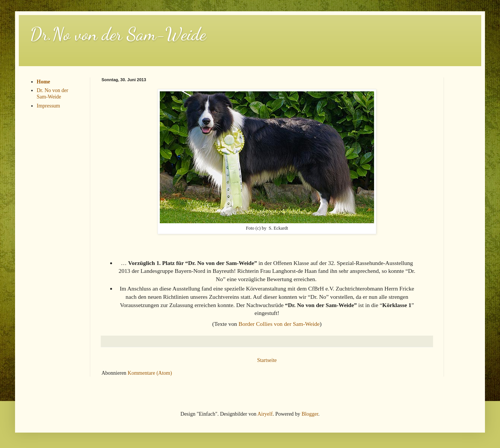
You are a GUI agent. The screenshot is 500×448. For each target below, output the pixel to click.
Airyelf (265, 414)
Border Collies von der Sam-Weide (279, 324)
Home (44, 82)
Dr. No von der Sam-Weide (53, 94)
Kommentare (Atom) (150, 373)
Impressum (48, 106)
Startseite (267, 360)
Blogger (310, 414)
